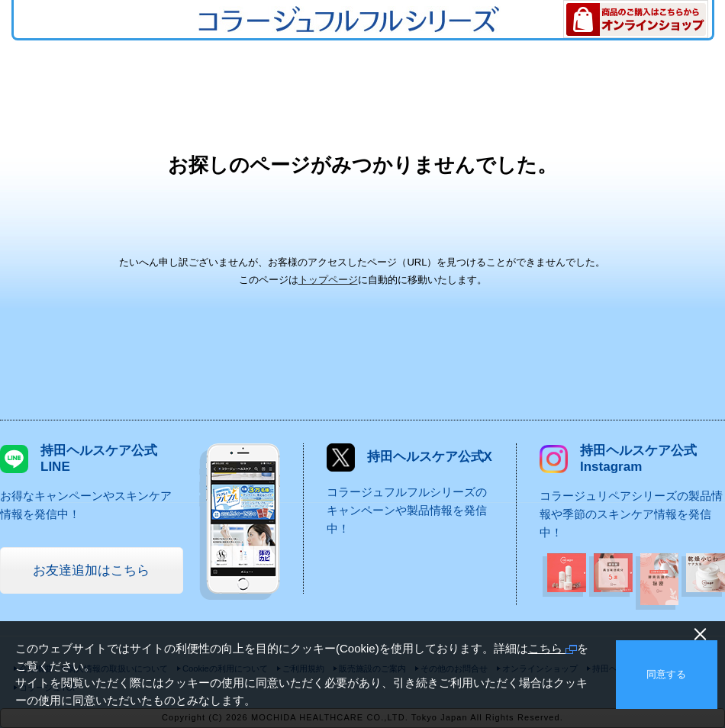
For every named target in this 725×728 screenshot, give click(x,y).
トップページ (328, 280)
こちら (553, 648)
